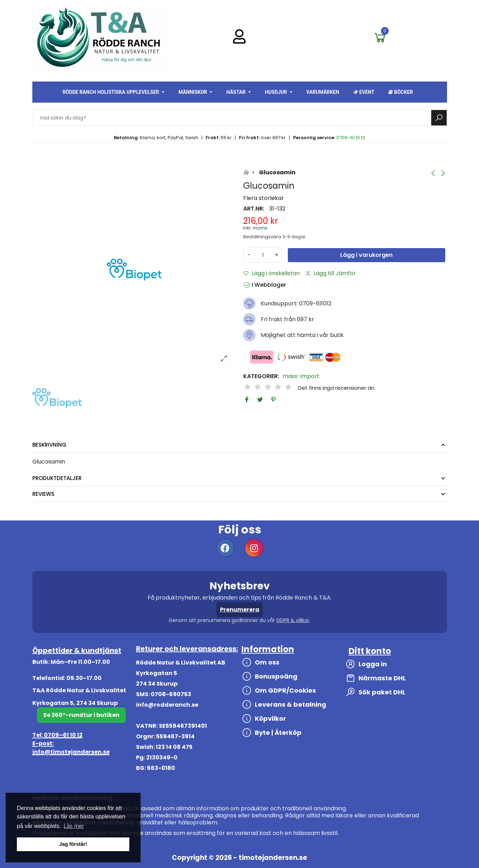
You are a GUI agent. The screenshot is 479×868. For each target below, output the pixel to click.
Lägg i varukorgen (366, 255)
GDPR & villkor (293, 620)
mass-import (301, 376)
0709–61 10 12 (351, 138)
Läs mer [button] (74, 826)
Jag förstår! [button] (73, 844)
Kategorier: (261, 376)
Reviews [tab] (43, 494)
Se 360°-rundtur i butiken (81, 715)
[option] (134, 270)
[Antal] (263, 255)
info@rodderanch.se (167, 705)
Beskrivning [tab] (49, 445)
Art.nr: (254, 209)
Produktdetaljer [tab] (57, 478)
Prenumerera (240, 610)
